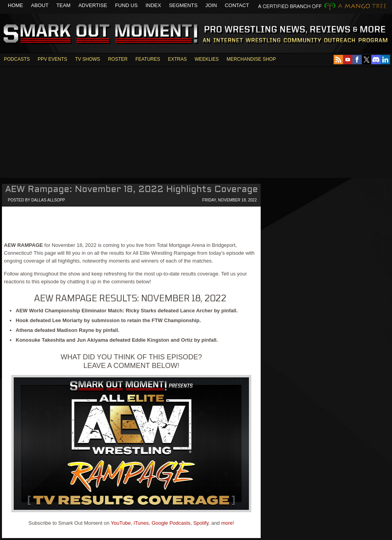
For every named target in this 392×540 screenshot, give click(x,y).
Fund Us (126, 5)
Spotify (201, 523)
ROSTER (118, 59)
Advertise (93, 5)
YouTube (121, 523)
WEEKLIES (207, 59)
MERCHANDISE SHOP (251, 59)
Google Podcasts (171, 523)
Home (15, 5)
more (227, 523)
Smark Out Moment (99, 34)
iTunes (141, 523)
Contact (237, 5)
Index (153, 5)
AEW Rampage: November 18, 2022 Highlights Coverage (132, 190)
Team (64, 5)
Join (211, 5)
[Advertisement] (196, 121)
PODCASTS (17, 59)
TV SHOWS (87, 59)
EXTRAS (178, 59)
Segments (183, 5)
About (40, 5)
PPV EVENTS (52, 59)
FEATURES (148, 59)
